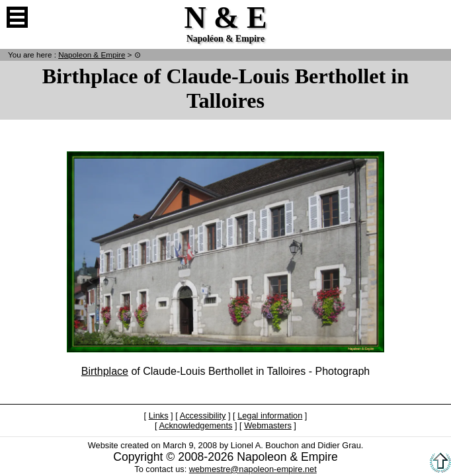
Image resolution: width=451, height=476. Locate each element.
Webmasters (268, 425)
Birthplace (105, 371)
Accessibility (203, 416)
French (434, 17)
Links (159, 416)
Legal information (270, 416)
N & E (92, 55)
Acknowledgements (195, 425)
